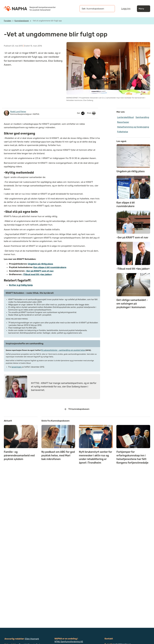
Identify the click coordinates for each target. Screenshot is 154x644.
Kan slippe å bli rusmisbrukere (50, 267)
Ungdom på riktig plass (41, 264)
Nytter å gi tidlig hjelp (21, 285)
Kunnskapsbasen (22, 21)
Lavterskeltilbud (125, 117)
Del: (81, 113)
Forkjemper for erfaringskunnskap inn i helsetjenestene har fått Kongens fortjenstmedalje (132, 457)
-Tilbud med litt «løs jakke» (37, 274)
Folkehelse (123, 132)
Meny (144, 9)
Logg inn (126, 9)
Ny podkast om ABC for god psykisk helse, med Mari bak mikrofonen (58, 455)
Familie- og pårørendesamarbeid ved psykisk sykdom (19, 455)
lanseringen (17, 367)
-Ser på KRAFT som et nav (39, 271)
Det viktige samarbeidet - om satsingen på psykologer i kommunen (132, 304)
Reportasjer (123, 122)
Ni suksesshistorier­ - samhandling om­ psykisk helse (63, 350)
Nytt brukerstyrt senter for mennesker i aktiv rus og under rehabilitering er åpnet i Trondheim (95, 457)
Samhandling (142, 117)
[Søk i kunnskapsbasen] (95, 9)
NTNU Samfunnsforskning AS (69, 642)
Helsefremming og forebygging (133, 127)
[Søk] (110, 9)
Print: (91, 113)
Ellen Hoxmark (32, 639)
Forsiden (8, 21)
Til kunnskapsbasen (77, 409)
